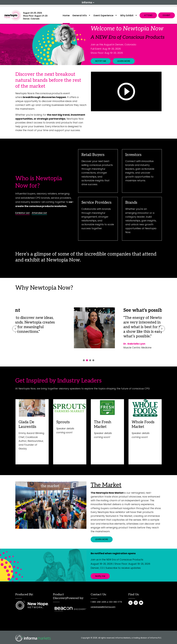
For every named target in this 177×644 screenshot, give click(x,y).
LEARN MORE (124, 61)
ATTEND (148, 15)
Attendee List (39, 213)
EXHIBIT (167, 15)
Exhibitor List (22, 213)
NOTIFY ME (101, 61)
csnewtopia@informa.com (103, 607)
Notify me (100, 576)
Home (66, 15)
